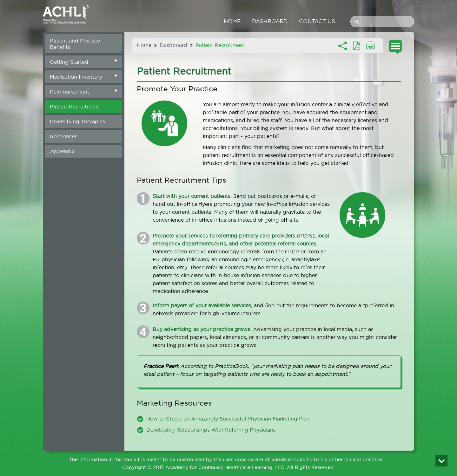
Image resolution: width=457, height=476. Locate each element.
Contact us (317, 21)
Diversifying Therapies (77, 121)
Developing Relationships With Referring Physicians (211, 430)
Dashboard (270, 21)
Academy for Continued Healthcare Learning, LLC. (225, 467)
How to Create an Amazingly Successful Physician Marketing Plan (228, 419)
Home (232, 21)
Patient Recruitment (75, 107)
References (64, 136)
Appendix (62, 151)
